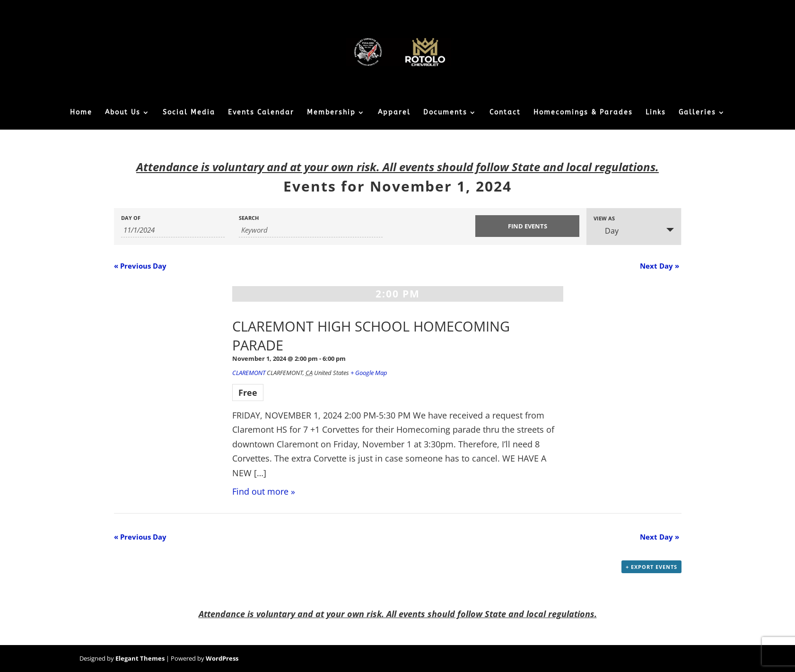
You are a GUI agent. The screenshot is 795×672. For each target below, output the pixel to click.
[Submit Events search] (527, 226)
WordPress (222, 658)
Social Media (189, 113)
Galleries (697, 113)
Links (656, 113)
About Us (123, 113)
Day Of (131, 218)
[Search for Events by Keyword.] (310, 230)
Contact (505, 113)
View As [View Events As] (604, 218)
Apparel (394, 113)
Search (249, 218)
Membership (331, 113)
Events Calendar (261, 113)
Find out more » (264, 491)
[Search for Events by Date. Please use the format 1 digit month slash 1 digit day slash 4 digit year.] (173, 230)
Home (81, 113)
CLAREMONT (249, 373)
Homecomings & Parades (583, 113)
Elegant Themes (140, 658)
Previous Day (140, 266)
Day (606, 231)
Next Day (660, 266)
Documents (445, 113)
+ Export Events (651, 567)
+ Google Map (369, 373)
